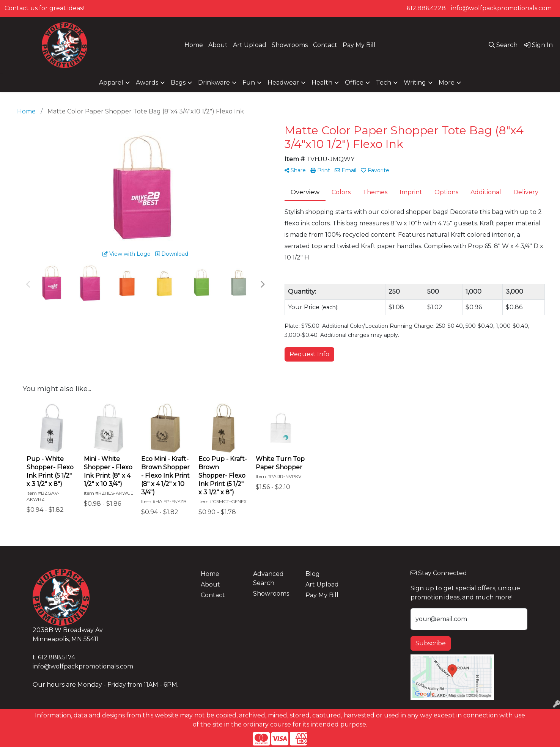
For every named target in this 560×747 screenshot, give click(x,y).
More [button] (447, 83)
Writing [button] (415, 83)
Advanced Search (268, 578)
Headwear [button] (283, 83)
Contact (325, 45)
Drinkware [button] (214, 83)
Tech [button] (384, 83)
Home (194, 45)
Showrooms (290, 45)
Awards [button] (147, 83)
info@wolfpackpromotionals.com (501, 8)
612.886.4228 (426, 8)
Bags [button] (178, 83)
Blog (313, 574)
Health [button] (322, 83)
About (218, 45)
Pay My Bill (359, 45)
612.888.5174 (57, 657)
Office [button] (354, 83)
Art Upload (250, 45)
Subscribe (431, 643)
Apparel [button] (111, 83)
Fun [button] (249, 83)
